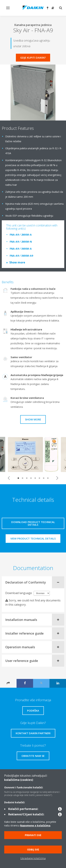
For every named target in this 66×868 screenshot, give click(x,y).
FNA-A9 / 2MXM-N (21, 242)
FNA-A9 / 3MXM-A (21, 249)
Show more (17, 262)
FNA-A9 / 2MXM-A (21, 235)
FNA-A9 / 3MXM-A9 (21, 256)
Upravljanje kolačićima (33, 858)
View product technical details (33, 538)
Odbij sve (33, 849)
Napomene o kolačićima (35, 825)
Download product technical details (33, 523)
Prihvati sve (33, 835)
